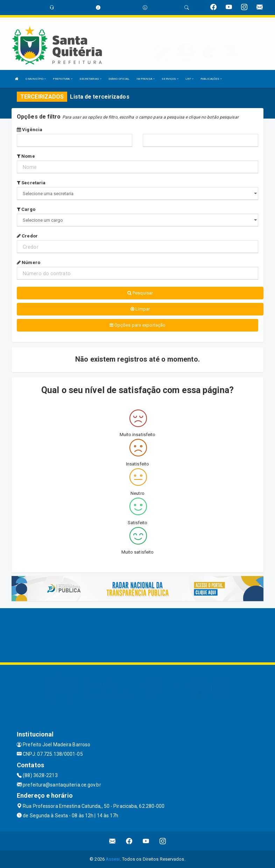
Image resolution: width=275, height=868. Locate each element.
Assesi (113, 859)
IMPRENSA (146, 79)
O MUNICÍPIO (36, 79)
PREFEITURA (62, 79)
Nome (26, 156)
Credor (27, 236)
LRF (189, 79)
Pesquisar (140, 293)
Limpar (140, 309)
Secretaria (31, 183)
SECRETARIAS (90, 79)
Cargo (26, 209)
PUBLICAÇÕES (211, 79)
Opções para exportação (137, 325)
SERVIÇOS (170, 79)
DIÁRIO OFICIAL (119, 79)
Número (29, 262)
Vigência (30, 130)
